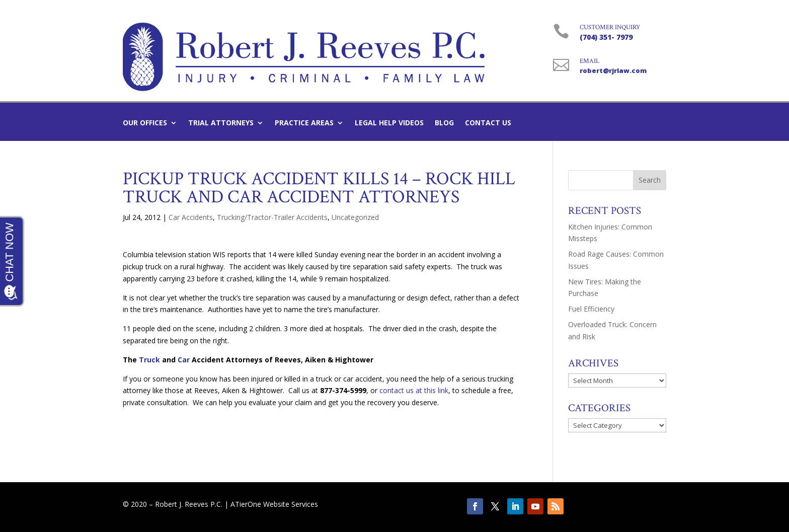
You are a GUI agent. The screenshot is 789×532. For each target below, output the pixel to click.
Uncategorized (355, 217)
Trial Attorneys (221, 123)
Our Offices (145, 123)
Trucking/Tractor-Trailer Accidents (272, 217)
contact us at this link (414, 390)
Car (184, 360)
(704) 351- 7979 (606, 37)
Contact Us (488, 123)
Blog (444, 123)
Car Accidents (191, 217)
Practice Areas (304, 123)
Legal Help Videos (389, 123)
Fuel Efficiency (591, 309)
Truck (149, 360)
